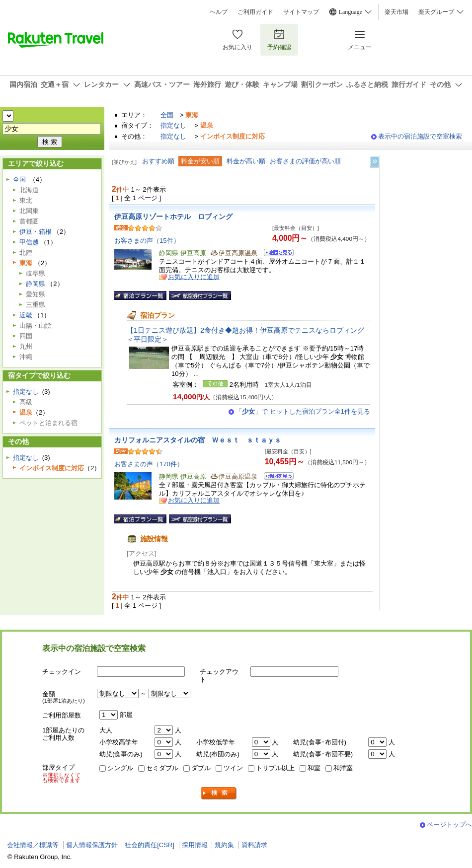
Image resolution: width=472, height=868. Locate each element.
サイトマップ (301, 12)
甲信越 (29, 242)
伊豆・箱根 (36, 232)
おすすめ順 (158, 161)
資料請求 (254, 845)
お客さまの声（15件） (147, 241)
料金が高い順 (246, 161)
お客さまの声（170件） (149, 464)
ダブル (201, 768)
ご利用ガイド (255, 12)
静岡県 (36, 284)
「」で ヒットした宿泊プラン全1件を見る (303, 411)
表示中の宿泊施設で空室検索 (420, 136)
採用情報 (195, 845)
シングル (120, 768)
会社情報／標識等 (33, 845)
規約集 (224, 845)
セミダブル (162, 768)
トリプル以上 (275, 768)
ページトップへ (449, 825)
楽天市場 (396, 12)
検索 (219, 793)
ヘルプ (219, 12)
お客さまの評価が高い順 (305, 161)
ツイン (233, 768)
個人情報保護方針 (92, 845)
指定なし (173, 125)
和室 (314, 768)
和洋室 (343, 768)
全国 (167, 115)
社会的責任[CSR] (150, 845)
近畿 (26, 315)
